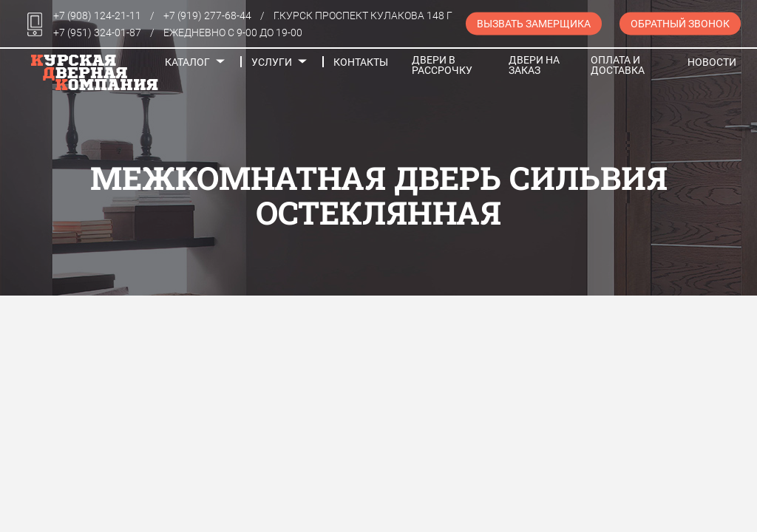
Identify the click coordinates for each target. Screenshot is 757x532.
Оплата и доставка (618, 65)
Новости (712, 62)
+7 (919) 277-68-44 (207, 16)
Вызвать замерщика (534, 24)
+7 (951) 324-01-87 (97, 33)
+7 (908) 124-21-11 (97, 16)
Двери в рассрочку (442, 65)
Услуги (272, 62)
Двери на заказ (534, 65)
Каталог (187, 62)
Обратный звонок (680, 24)
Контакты (361, 62)
